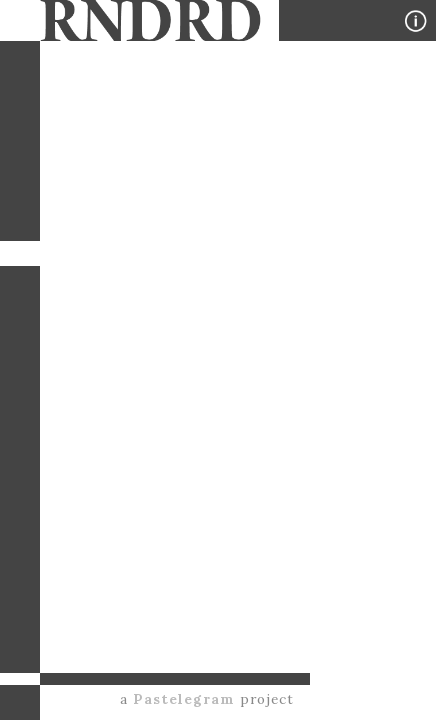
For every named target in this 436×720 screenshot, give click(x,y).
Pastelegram (184, 699)
